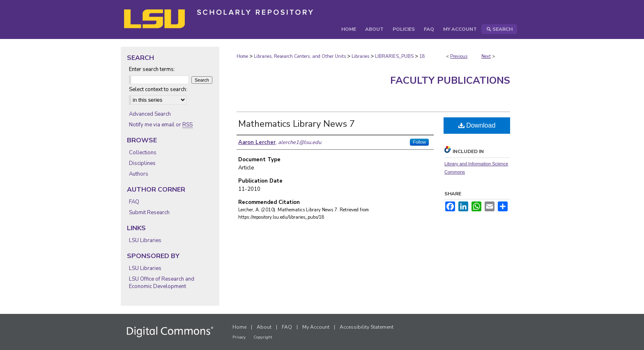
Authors (139, 174)
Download (477, 125)
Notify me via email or (161, 125)
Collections (143, 153)
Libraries (360, 56)
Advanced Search (150, 114)
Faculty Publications (450, 80)
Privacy (239, 337)
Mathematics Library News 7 (297, 124)
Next (486, 56)
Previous (459, 56)
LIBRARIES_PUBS (394, 56)
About (264, 327)
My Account (316, 327)
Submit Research (149, 213)
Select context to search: (158, 89)
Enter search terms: (152, 69)
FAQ (134, 202)
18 (422, 56)
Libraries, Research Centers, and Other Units (300, 56)
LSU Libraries (145, 240)
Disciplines (142, 163)
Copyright (263, 337)
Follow (419, 142)
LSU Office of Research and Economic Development (162, 283)
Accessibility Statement (367, 327)
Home (242, 56)
